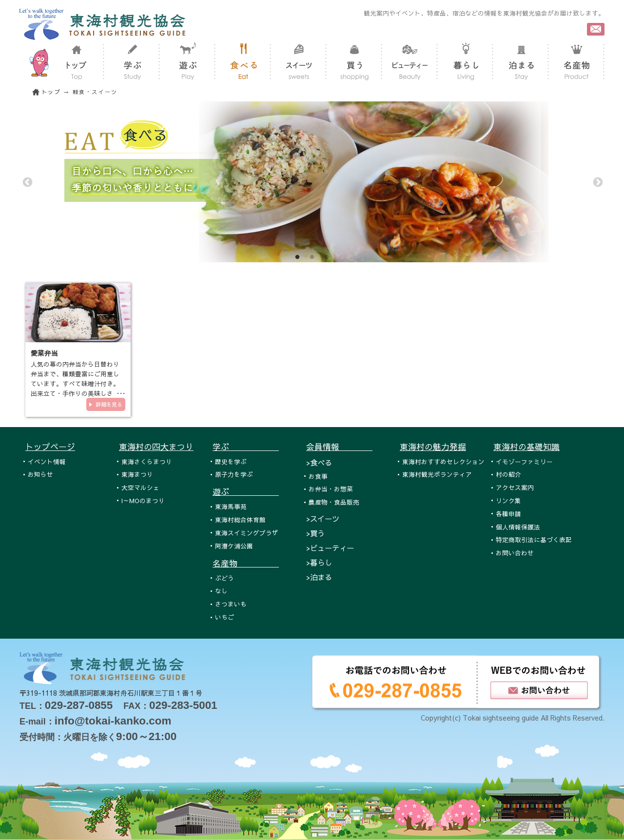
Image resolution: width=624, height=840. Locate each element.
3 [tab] (327, 257)
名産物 (246, 563)
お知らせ (40, 474)
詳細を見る (109, 404)
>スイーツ (323, 518)
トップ (51, 92)
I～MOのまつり (143, 500)
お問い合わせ (515, 553)
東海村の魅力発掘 (433, 447)
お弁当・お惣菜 (331, 489)
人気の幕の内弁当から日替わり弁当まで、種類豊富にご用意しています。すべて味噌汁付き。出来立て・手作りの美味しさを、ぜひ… (75, 383)
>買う (315, 533)
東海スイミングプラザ (247, 533)
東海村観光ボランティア (437, 474)
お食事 (318, 476)
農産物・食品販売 (334, 502)
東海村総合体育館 (240, 519)
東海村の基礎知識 (526, 447)
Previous (27, 182)
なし (221, 591)
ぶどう (224, 578)
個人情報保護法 (518, 527)
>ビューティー (330, 548)
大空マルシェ (140, 487)
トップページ (50, 447)
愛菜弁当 (44, 353)
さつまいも (231, 604)
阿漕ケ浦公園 (234, 546)
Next (597, 182)
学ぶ (246, 447)
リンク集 (508, 500)
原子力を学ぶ (234, 474)
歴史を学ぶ (231, 461)
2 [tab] (312, 257)
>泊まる (319, 577)
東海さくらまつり (147, 461)
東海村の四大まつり (156, 447)
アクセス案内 (515, 487)
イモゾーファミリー (524, 461)
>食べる (319, 462)
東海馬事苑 (231, 506)
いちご (224, 617)
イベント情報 (47, 461)
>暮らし (319, 562)
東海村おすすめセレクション (443, 461)
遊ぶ (246, 491)
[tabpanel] (312, 182)
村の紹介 (508, 474)
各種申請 (508, 514)
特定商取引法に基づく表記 (534, 539)
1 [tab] (297, 257)
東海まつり (137, 474)
